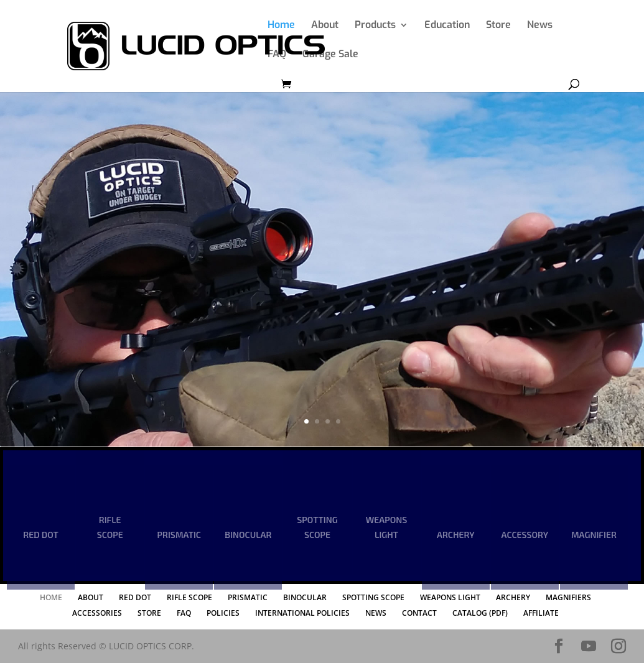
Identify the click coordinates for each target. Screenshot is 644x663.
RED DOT (40, 535)
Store (498, 26)
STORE (149, 613)
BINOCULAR (248, 535)
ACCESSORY (525, 535)
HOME (51, 597)
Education (447, 26)
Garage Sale (330, 55)
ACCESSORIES (97, 613)
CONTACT (419, 613)
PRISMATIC (179, 535)
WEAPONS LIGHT (387, 527)
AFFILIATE (541, 613)
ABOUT (91, 597)
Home (281, 26)
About (325, 26)
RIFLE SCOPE (110, 527)
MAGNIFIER (594, 535)
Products (375, 26)
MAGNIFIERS (568, 597)
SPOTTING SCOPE (317, 527)
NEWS (376, 613)
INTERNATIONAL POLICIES (302, 613)
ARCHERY (455, 535)
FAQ (277, 55)
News (540, 26)
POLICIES (223, 613)
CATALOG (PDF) (480, 613)
